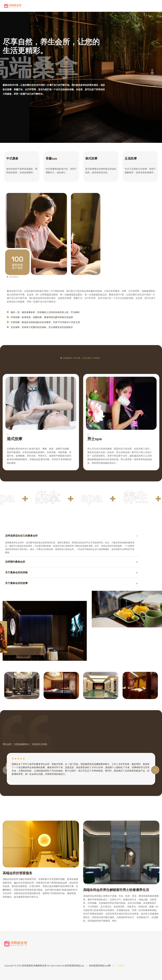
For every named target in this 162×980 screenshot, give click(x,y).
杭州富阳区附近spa (75, 966)
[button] (152, 73)
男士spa (95, 439)
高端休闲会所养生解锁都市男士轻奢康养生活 (116, 890)
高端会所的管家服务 (17, 873)
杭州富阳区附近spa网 (100, 966)
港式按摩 (15, 439)
